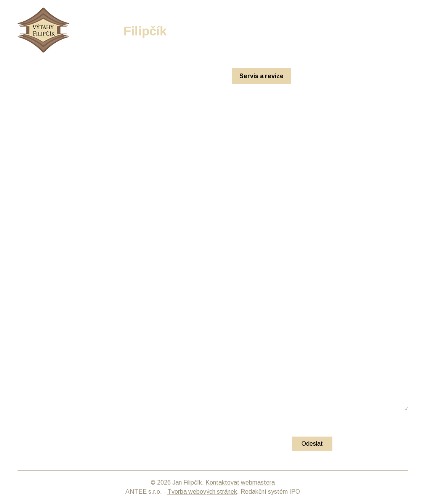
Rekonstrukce (198, 76)
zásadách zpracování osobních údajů (109, 430)
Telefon (30, 352)
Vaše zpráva (49, 370)
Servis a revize (261, 76)
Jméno (41, 315)
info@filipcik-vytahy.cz (378, 29)
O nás (314, 76)
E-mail (40, 334)
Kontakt (356, 76)
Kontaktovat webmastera (240, 482)
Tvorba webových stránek (202, 492)
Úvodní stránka (79, 76)
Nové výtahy (139, 76)
